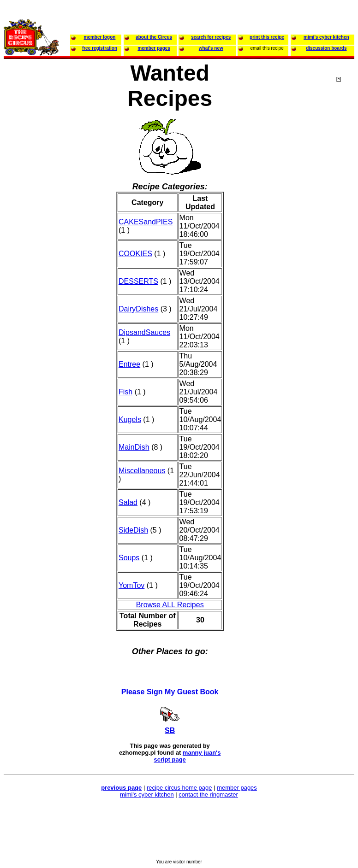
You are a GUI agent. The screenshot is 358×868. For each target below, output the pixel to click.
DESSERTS (138, 281)
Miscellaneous (142, 471)
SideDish (133, 530)
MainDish (134, 447)
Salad (128, 502)
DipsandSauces (144, 332)
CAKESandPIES (146, 222)
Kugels (130, 419)
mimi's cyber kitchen (147, 795)
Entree (129, 364)
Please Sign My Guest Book (170, 692)
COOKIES (135, 254)
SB (170, 730)
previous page (121, 788)
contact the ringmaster (208, 795)
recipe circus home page (179, 788)
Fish (125, 392)
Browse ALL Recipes (170, 605)
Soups (129, 558)
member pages (237, 788)
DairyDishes (138, 309)
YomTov (131, 585)
